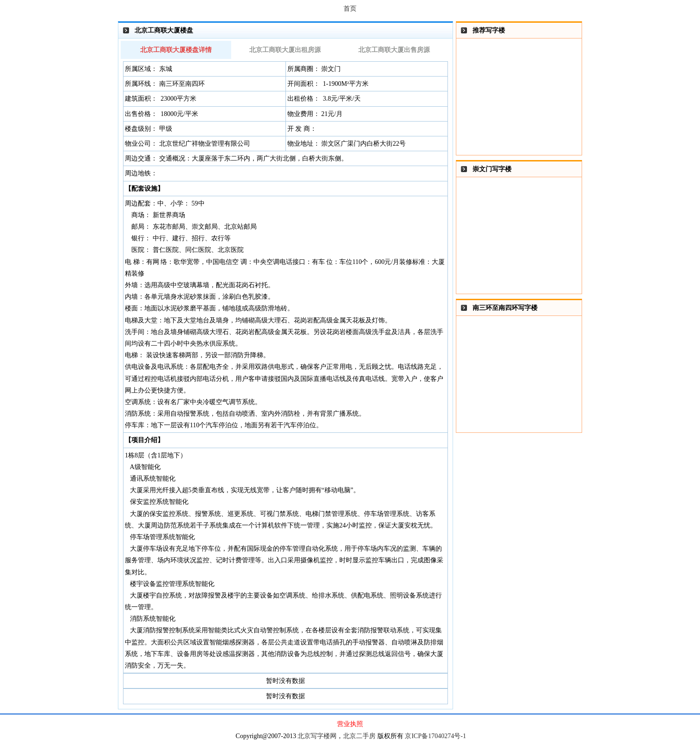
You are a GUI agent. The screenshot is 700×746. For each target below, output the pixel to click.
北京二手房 (359, 736)
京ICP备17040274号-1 (435, 736)
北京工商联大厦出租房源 (285, 50)
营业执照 (350, 724)
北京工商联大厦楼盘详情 (176, 50)
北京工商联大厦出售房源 (394, 50)
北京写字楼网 (317, 736)
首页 (350, 9)
